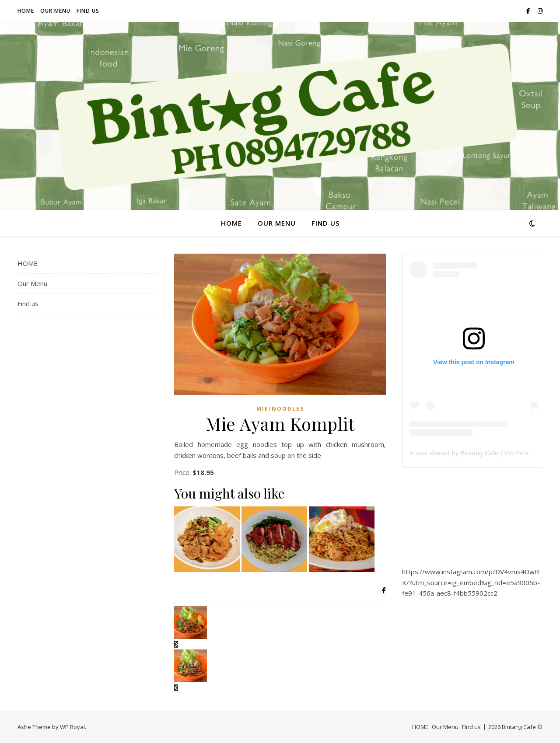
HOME (26, 11)
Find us (88, 11)
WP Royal (72, 727)
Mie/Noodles (280, 409)
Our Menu (55, 11)
